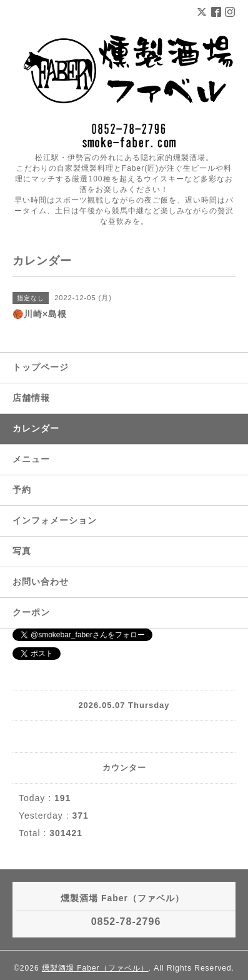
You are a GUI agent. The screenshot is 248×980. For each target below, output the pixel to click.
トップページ (41, 367)
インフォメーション (55, 520)
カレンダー (36, 428)
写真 (22, 551)
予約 (22, 490)
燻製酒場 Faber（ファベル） (95, 968)
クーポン (31, 612)
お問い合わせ (41, 582)
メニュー (31, 459)
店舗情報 (31, 398)
